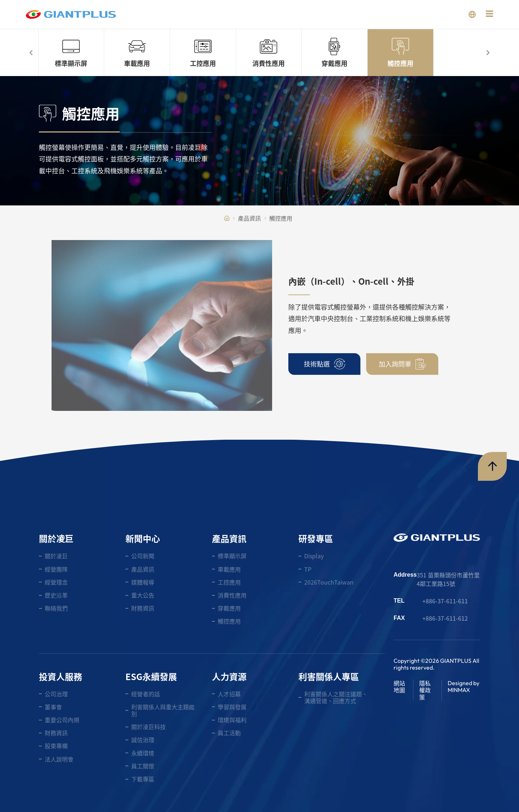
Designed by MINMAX (463, 686)
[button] (31, 53)
